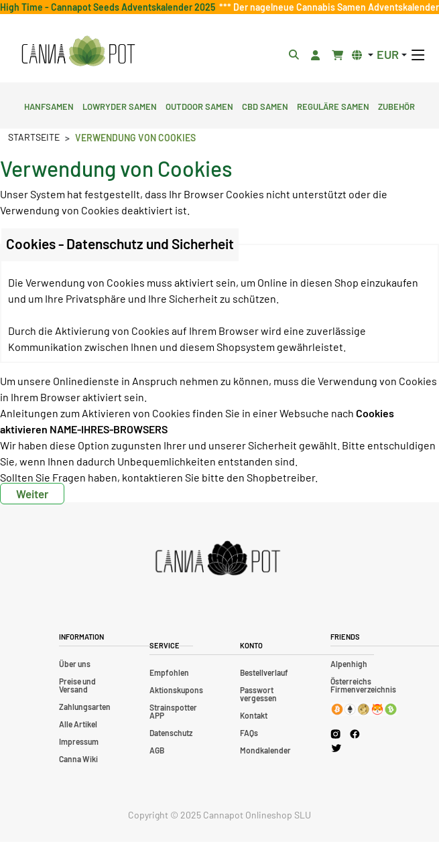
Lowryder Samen (120, 105)
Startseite (34, 137)
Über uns (75, 664)
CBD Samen (265, 105)
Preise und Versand (77, 685)
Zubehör (396, 105)
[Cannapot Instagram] (335, 734)
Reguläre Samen (333, 105)
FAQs (249, 733)
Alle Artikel (78, 724)
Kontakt (254, 715)
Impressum (79, 741)
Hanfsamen (49, 105)
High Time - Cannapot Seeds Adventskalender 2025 (110, 7)
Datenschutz (171, 733)
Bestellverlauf (264, 672)
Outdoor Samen (199, 105)
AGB (157, 750)
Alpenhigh (349, 664)
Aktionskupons (176, 690)
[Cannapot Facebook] (355, 734)
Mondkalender (265, 750)
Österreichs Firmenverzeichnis (363, 685)
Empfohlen (169, 672)
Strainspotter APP (173, 711)
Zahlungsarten (85, 707)
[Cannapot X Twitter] (336, 747)
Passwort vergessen (258, 694)
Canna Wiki (78, 759)
